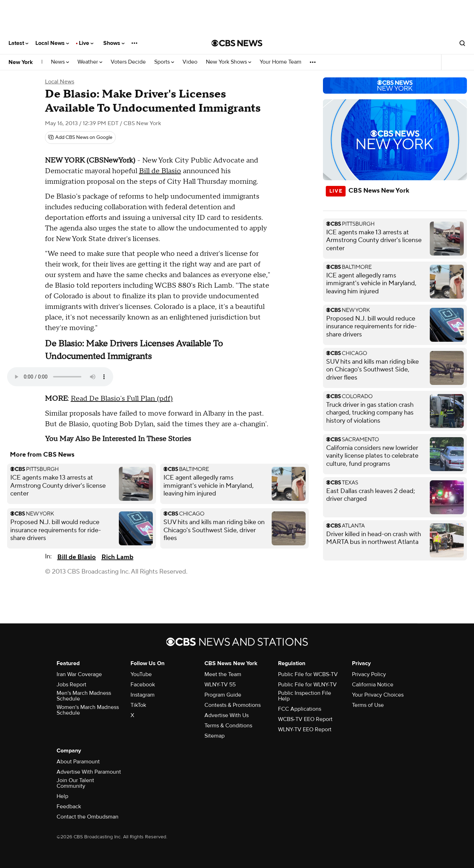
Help (62, 796)
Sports (164, 62)
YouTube (141, 674)
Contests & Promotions (233, 705)
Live (86, 43)
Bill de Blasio (160, 171)
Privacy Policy (369, 674)
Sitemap (215, 736)
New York (21, 62)
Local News (52, 43)
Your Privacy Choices (378, 695)
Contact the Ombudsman (88, 817)
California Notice (373, 685)
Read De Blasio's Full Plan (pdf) (122, 399)
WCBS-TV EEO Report (305, 719)
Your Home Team (281, 62)
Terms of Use (368, 705)
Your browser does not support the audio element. (60, 377)
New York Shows (229, 62)
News (60, 62)
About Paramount (78, 762)
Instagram (143, 695)
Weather (90, 62)
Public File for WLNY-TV (307, 685)
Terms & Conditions (228, 726)
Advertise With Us (227, 715)
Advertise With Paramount (89, 772)
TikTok (138, 705)
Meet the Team (223, 674)
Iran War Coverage (79, 674)
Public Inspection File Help (305, 696)
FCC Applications (300, 709)
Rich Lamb (117, 557)
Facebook (143, 685)
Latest (18, 43)
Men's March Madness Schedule (84, 696)
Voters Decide (128, 62)
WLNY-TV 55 (220, 685)
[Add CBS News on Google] (80, 137)
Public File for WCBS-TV (308, 674)
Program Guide (223, 695)
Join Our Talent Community (75, 783)
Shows (114, 43)
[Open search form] (462, 43)
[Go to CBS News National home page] (237, 43)
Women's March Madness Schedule (88, 710)
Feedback (69, 807)
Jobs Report (71, 685)
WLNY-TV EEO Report (305, 729)
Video (190, 62)
